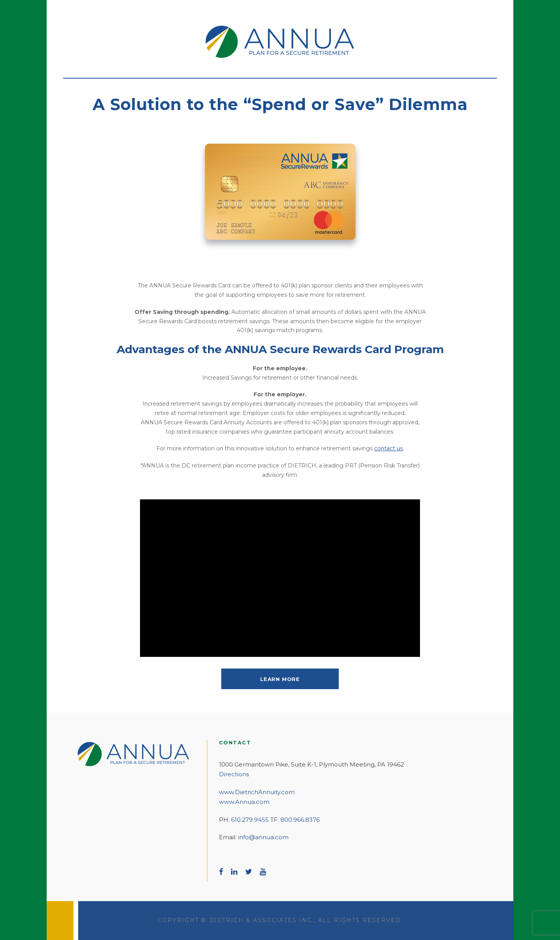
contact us (388, 448)
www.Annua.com (244, 802)
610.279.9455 (250, 820)
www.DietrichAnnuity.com (257, 792)
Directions (234, 774)
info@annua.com (263, 837)
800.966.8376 (300, 820)
